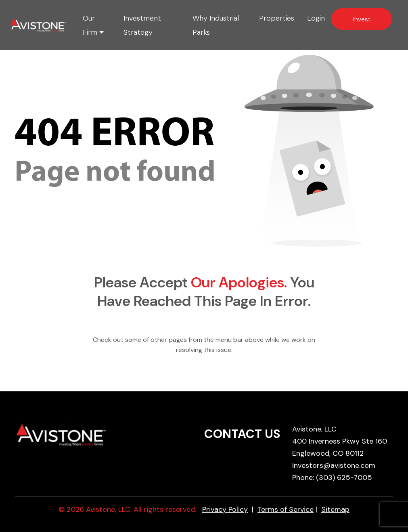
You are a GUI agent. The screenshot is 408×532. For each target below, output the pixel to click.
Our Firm (93, 25)
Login (316, 18)
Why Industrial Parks (216, 25)
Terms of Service (286, 509)
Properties (277, 18)
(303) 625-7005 (344, 478)
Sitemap (335, 509)
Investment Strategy (142, 25)
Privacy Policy (225, 509)
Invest (362, 19)
